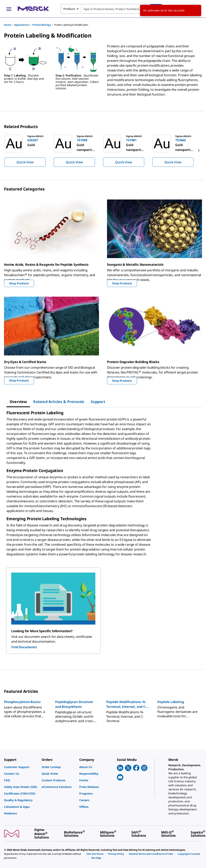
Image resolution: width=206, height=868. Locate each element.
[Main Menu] (9, 9)
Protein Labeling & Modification (71, 25)
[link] (21, 767)
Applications (22, 25)
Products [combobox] (69, 9)
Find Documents (24, 647)
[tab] (18, 402)
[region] (103, 151)
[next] (199, 151)
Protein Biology (42, 25)
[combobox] (111, 9)
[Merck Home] (33, 9)
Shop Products (19, 283)
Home (8, 25)
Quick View (25, 162)
